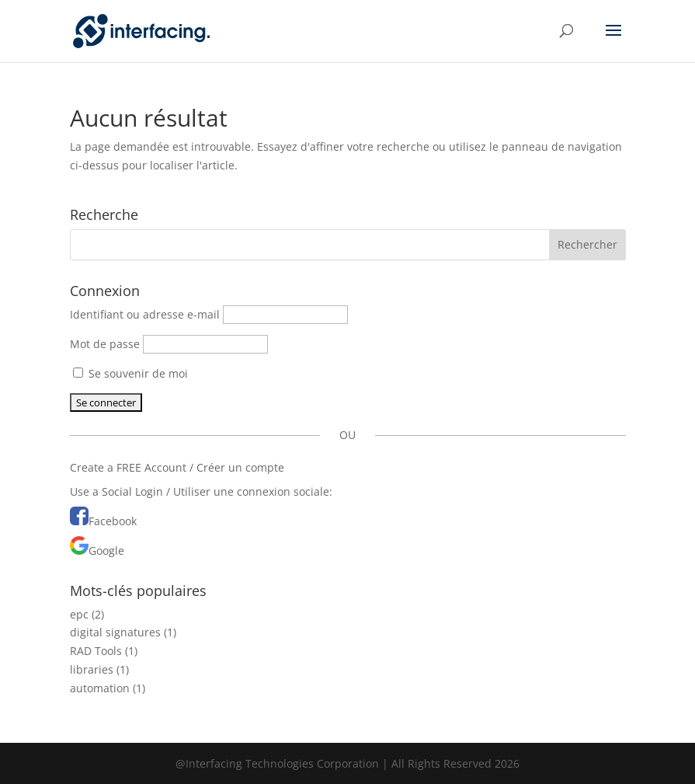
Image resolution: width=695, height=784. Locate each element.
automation (100, 688)
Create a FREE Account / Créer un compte (177, 467)
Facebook (113, 521)
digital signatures (115, 632)
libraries (92, 669)
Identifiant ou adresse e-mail (145, 314)
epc (79, 614)
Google (106, 551)
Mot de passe (105, 344)
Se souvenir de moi (130, 373)
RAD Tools (96, 651)
